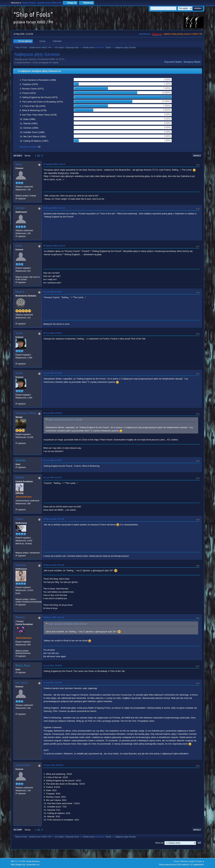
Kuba (19, 246)
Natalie (20, 478)
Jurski (19, 333)
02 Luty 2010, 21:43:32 (53, 460)
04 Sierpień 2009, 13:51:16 (54, 208)
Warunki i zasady (188, 861)
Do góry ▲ (200, 861)
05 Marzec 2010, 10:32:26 (54, 565)
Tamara (20, 617)
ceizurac (21, 565)
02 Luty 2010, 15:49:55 (53, 413)
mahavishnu (23, 765)
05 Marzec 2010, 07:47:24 (54, 519)
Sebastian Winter (26, 413)
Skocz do (159, 843)
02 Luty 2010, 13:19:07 (53, 333)
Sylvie (108, 48)
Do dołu (18, 156)
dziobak (20, 208)
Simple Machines (33, 861)
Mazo (19, 164)
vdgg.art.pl (157, 34)
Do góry (18, 830)
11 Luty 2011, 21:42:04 (53, 683)
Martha (20, 292)
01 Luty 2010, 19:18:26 (53, 292)
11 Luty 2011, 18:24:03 (53, 665)
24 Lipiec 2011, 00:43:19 (53, 765)
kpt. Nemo (22, 683)
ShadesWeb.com (33, 865)
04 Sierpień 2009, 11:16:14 (54, 164)
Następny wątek (192, 62)
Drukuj (197, 156)
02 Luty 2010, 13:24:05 (53, 373)
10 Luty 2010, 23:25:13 (53, 477)
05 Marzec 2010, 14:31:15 (54, 617)
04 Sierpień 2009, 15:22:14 (54, 246)
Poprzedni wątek (173, 62)
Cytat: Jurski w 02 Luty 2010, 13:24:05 (65, 420)
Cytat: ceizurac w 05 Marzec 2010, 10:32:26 (68, 624)
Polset (19, 519)
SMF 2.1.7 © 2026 (18, 861)
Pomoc (177, 861)
